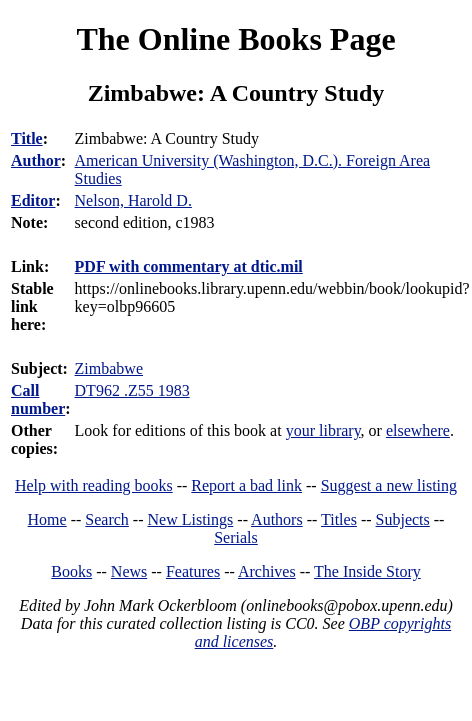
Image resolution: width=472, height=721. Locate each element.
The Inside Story (367, 571)
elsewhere (418, 430)
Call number (38, 399)
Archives (267, 571)
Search (107, 519)
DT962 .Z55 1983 (132, 390)
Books (71, 571)
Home (47, 519)
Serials (236, 537)
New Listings (191, 519)
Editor (33, 200)
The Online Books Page (235, 39)
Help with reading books (94, 485)
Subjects (403, 519)
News (129, 571)
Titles (339, 519)
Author (36, 160)
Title (27, 138)
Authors (277, 519)
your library (323, 430)
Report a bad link (246, 485)
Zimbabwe (109, 368)
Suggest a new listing (389, 485)
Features (193, 571)
